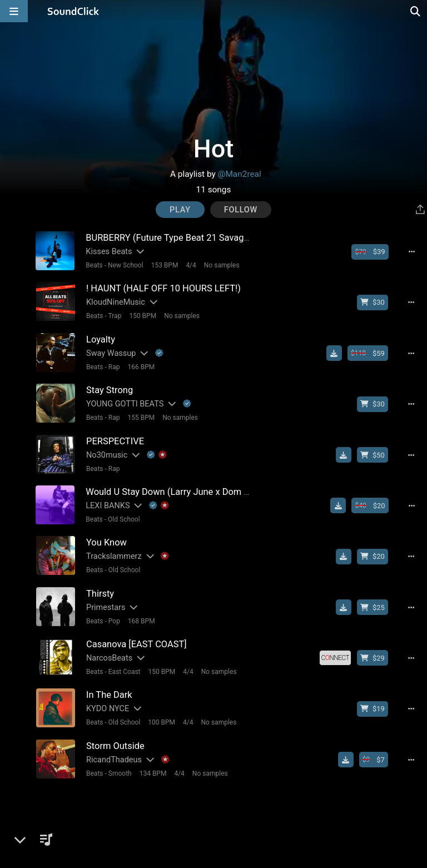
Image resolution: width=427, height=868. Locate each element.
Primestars (105, 606)
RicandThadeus (113, 758)
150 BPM (143, 316)
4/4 (191, 265)
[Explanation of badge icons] (159, 353)
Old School (123, 518)
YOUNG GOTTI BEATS (124, 403)
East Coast (124, 670)
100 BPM (162, 721)
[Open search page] (416, 11)
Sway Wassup (110, 353)
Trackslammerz (113, 555)
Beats (94, 265)
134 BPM (153, 771)
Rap (114, 366)
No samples (221, 265)
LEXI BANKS (108, 505)
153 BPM (164, 265)
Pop (114, 619)
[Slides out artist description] (140, 252)
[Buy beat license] (370, 252)
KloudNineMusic (115, 302)
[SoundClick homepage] (73, 11)
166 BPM (141, 366)
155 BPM (141, 417)
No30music (106, 454)
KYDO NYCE (107, 707)
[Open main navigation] (14, 11)
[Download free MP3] (335, 353)
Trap (115, 316)
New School (125, 265)
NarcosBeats (109, 656)
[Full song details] (412, 252)
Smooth (120, 771)
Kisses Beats (109, 252)
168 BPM (141, 619)
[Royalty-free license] (335, 657)
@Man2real (240, 174)
